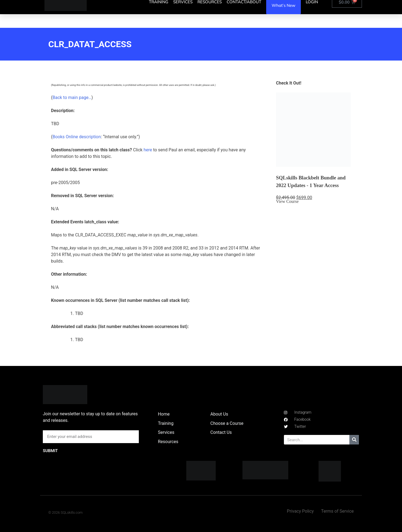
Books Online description (76, 137)
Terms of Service (337, 511)
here (148, 150)
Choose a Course (227, 423)
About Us (219, 414)
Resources (168, 442)
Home (164, 414)
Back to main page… (72, 97)
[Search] (354, 440)
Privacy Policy (300, 511)
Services (166, 432)
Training (166, 423)
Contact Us (221, 432)
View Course (287, 201)
